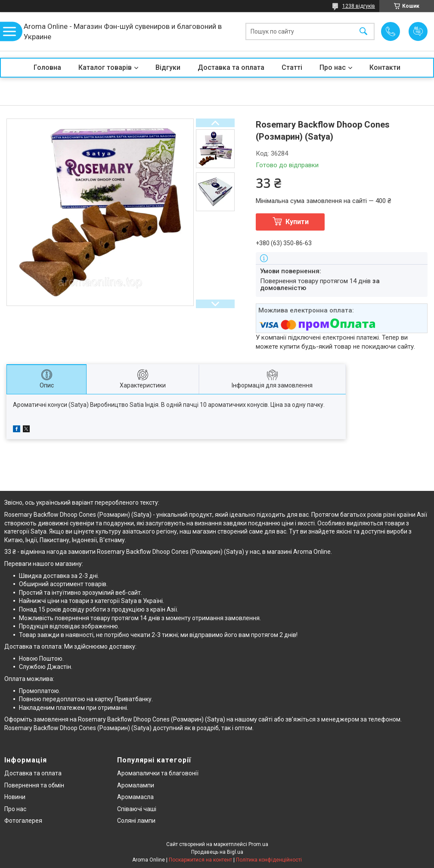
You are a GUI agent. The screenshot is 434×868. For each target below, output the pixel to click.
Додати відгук (418, 31)
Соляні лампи (136, 821)
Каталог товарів (105, 67)
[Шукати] (363, 32)
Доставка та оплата (231, 67)
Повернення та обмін (34, 785)
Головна (47, 67)
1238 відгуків (359, 6)
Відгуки (168, 67)
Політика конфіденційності (269, 860)
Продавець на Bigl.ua (217, 852)
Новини (15, 797)
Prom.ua (258, 844)
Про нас (333, 67)
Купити (297, 222)
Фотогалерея (23, 821)
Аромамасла (135, 797)
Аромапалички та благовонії (158, 773)
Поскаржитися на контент (200, 860)
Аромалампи (136, 785)
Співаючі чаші (137, 809)
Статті (292, 67)
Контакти (385, 67)
